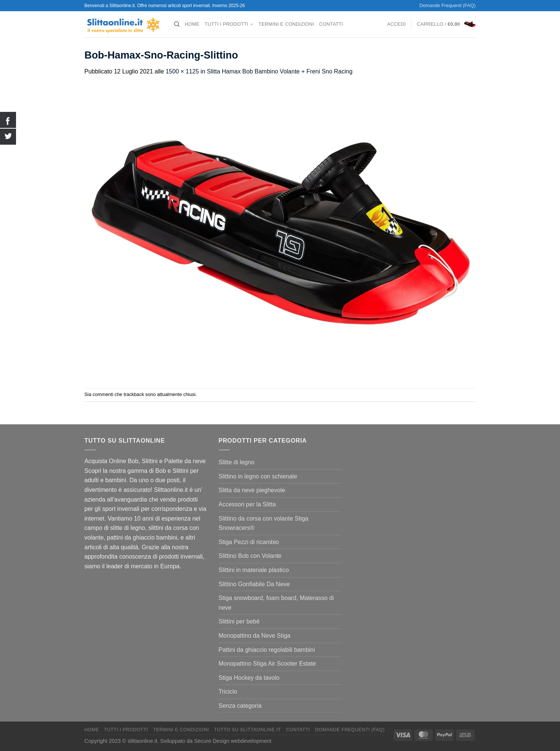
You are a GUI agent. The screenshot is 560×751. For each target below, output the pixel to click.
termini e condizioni (286, 24)
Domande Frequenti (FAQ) (448, 5)
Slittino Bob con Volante (250, 556)
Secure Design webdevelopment (233, 741)
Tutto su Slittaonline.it (247, 730)
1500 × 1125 (182, 71)
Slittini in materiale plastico (254, 570)
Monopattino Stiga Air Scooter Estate (267, 664)
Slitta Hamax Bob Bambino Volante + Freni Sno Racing (280, 71)
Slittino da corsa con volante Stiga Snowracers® (264, 523)
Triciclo (228, 692)
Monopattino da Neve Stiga (255, 636)
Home (192, 24)
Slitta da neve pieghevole (252, 490)
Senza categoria (240, 706)
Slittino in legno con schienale (258, 476)
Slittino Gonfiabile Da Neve (254, 584)
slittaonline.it (143, 741)
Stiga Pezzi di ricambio (249, 542)
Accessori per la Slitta (247, 504)
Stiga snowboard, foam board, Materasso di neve (276, 603)
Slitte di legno (237, 462)
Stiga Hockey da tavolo (249, 678)
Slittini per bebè (239, 621)
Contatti (331, 24)
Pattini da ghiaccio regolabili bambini (267, 650)
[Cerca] (177, 24)
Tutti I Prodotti (229, 24)
